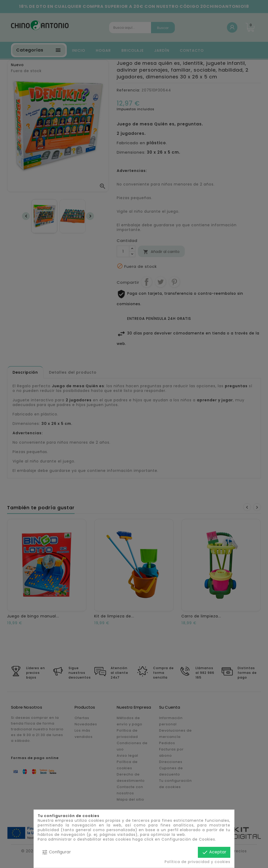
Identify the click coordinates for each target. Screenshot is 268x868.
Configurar (56, 852)
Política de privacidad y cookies (197, 862)
